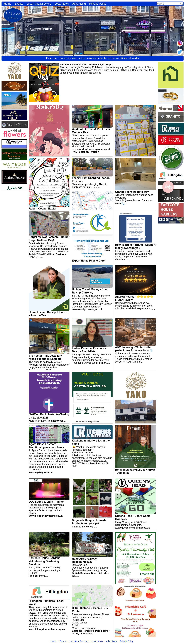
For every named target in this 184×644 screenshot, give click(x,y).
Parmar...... (104, 363)
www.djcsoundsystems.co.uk (46, 516)
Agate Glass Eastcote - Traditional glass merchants (46, 446)
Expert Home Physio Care (88, 261)
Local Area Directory (39, 4)
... (142, 362)
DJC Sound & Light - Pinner (46, 502)
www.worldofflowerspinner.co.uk (92, 149)
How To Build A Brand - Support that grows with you (135, 246)
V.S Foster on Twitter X (86, 152)
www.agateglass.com (41, 472)
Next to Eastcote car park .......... (90, 186)
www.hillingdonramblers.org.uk (47, 629)
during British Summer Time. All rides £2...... (90, 573)
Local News (62, 4)
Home (8, 4)
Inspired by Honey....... (85, 527)
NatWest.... (59, 421)
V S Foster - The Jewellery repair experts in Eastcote (45, 357)
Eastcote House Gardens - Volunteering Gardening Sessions (45, 561)
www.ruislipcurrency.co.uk (87, 309)
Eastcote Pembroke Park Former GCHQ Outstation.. (91, 632)
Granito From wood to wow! (133, 192)
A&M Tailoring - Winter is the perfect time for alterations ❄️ (134, 349)
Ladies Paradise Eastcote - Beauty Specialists (89, 350)
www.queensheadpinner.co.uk (133, 528)
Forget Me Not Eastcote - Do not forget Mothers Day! (49, 239)
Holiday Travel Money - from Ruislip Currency (90, 291)
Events (19, 4)
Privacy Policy (98, 4)
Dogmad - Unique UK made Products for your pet (89, 522)
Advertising (79, 4)
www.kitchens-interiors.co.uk (83, 454)
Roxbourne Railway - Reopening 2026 (85, 560)
